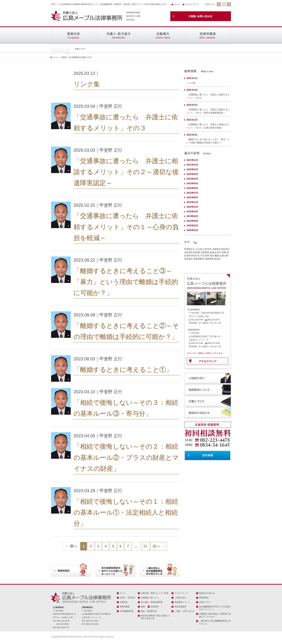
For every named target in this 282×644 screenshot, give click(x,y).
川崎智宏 (216, 249)
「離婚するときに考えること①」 (123, 370)
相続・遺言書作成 (149, 611)
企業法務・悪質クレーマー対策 (155, 593)
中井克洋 (207, 249)
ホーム (177, 4)
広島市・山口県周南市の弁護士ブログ (77, 57)
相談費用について (182, 602)
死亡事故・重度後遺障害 (152, 602)
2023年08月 (192, 221)
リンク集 (87, 84)
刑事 (224, 252)
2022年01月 (192, 169)
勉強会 (213, 252)
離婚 (217, 256)
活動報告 (124, 602)
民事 (207, 256)
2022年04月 (192, 183)
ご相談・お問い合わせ (184, 611)
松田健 (197, 252)
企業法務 (224, 256)
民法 (219, 252)
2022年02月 (192, 174)
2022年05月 (192, 188)
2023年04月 (192, 216)
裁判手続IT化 (193, 256)
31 (145, 546)
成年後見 (188, 259)
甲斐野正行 (190, 249)
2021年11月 (192, 160)
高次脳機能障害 (127, 611)
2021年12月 (192, 165)
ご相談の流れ (180, 598)
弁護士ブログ (205, 602)
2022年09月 (192, 198)
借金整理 (155, 607)
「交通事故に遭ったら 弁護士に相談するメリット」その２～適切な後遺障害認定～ (126, 172)
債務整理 (209, 259)
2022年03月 (192, 179)
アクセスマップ (192, 4)
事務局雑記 (204, 598)
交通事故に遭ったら (150, 598)
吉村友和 (188, 252)
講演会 (217, 259)
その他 (199, 249)
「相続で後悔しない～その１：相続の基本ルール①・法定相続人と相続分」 (126, 512)
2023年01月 (192, 207)
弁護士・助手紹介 (128, 598)
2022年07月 (192, 193)
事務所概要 (125, 607)
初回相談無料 (180, 607)
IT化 (202, 256)
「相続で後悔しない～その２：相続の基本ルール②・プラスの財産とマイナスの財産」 (126, 457)
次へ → (159, 546)
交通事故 (205, 252)
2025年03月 (192, 230)
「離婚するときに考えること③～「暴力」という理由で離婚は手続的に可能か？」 (126, 282)
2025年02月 (192, 226)
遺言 (212, 256)
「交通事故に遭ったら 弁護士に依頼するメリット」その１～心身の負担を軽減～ (126, 227)
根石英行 (225, 249)
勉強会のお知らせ (207, 593)
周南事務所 (199, 259)
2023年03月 (192, 212)
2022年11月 (192, 202)
